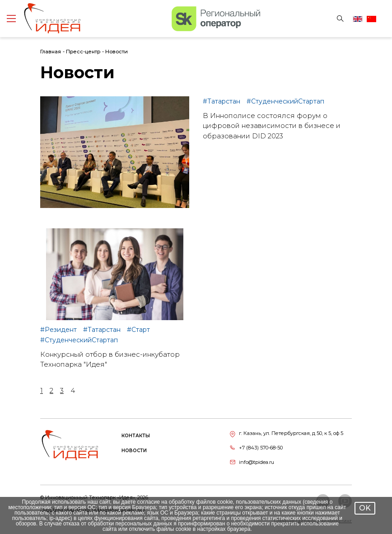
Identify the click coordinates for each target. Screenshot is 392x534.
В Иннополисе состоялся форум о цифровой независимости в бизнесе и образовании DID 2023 (272, 126)
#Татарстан (222, 101)
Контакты (136, 436)
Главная (51, 52)
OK (365, 508)
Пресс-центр (83, 52)
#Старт (138, 330)
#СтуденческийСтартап (285, 101)
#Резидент (59, 330)
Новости (117, 52)
